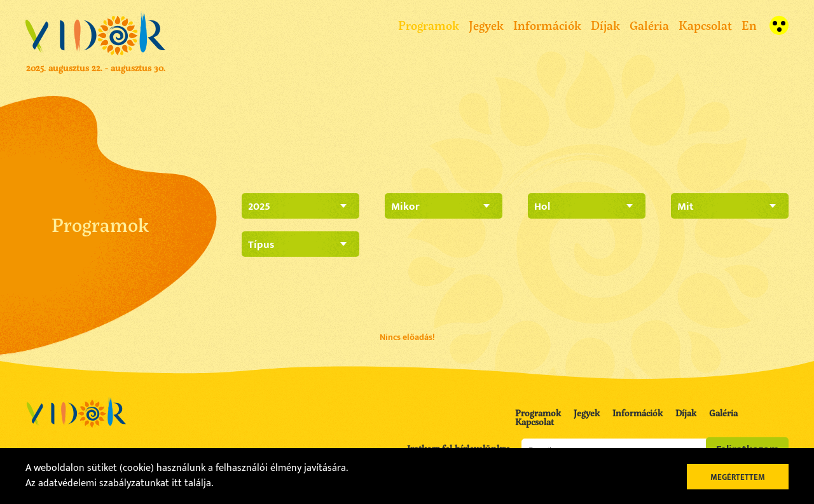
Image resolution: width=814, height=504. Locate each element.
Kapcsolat (705, 25)
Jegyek (486, 25)
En (749, 25)
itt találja (191, 483)
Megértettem (738, 477)
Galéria (649, 25)
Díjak (605, 25)
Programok (429, 25)
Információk (547, 25)
